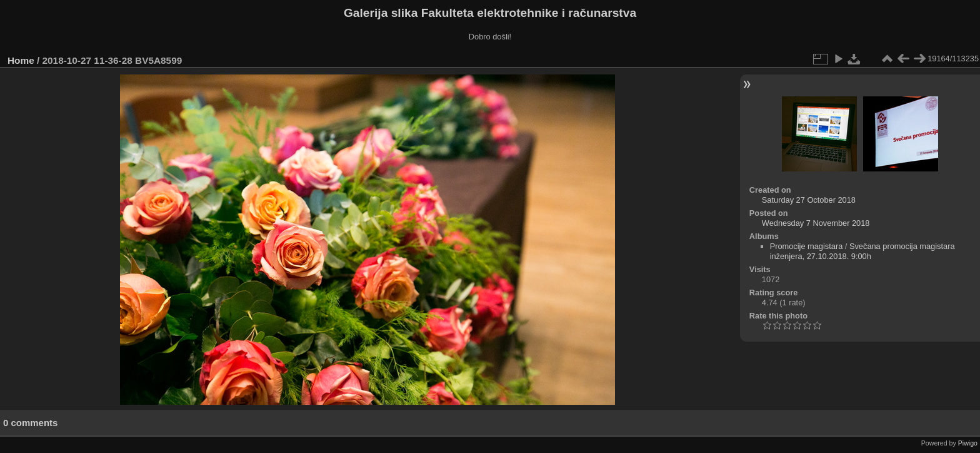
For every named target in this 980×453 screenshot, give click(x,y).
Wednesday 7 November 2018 (816, 223)
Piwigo (968, 443)
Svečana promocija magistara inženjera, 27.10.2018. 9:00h (862, 251)
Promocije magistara (807, 246)
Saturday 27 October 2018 (809, 200)
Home (21, 60)
